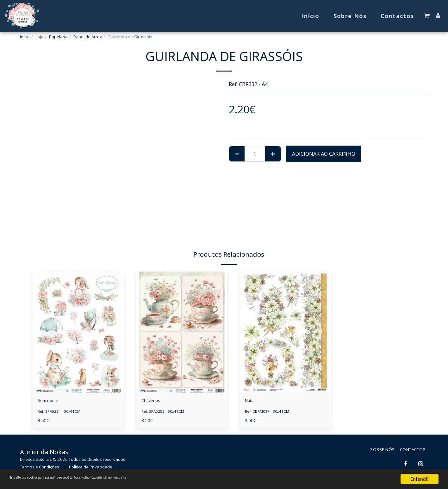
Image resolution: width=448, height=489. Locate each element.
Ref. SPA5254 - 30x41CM (62, 413)
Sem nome (51, 401)
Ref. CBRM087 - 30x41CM (269, 413)
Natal (252, 401)
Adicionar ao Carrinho (324, 154)
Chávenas (153, 401)
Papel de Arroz (88, 37)
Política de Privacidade (91, 469)
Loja (39, 37)
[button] (427, 16)
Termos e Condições (40, 469)
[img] (78, 332)
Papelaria (58, 37)
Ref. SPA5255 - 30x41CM (165, 413)
